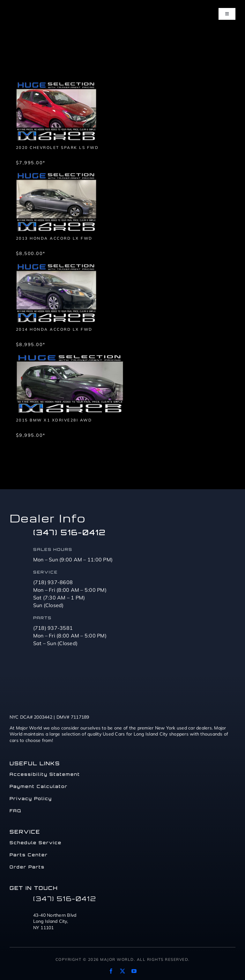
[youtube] (134, 971)
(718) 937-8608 (53, 582)
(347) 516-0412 (70, 532)
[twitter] (122, 971)
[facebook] (111, 971)
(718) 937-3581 (53, 628)
